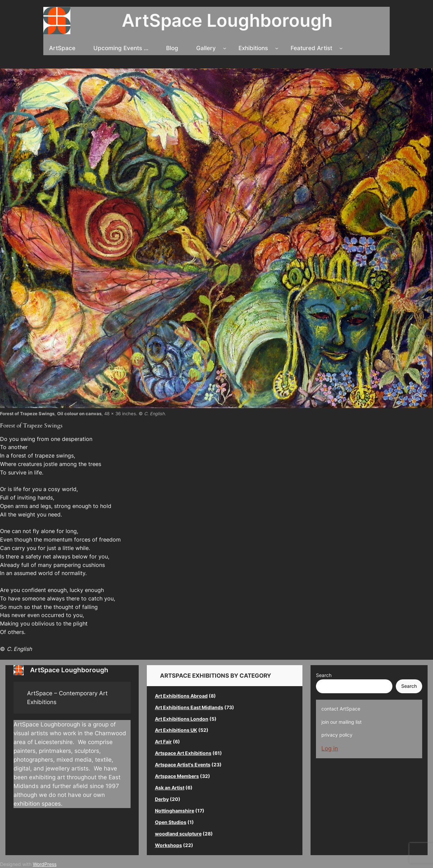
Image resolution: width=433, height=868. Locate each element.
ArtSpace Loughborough (227, 20)
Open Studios (171, 822)
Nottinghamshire (175, 811)
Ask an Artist (170, 788)
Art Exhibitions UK (176, 730)
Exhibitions (253, 48)
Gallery (206, 48)
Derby (162, 799)
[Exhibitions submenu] (277, 48)
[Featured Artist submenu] (341, 48)
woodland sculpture (178, 834)
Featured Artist (311, 48)
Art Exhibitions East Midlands (189, 707)
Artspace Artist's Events (183, 765)
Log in (330, 748)
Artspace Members (177, 776)
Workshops (168, 845)
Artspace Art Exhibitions (183, 753)
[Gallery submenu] (225, 48)
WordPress (45, 864)
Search (324, 675)
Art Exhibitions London (182, 719)
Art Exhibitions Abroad (181, 696)
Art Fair (163, 742)
